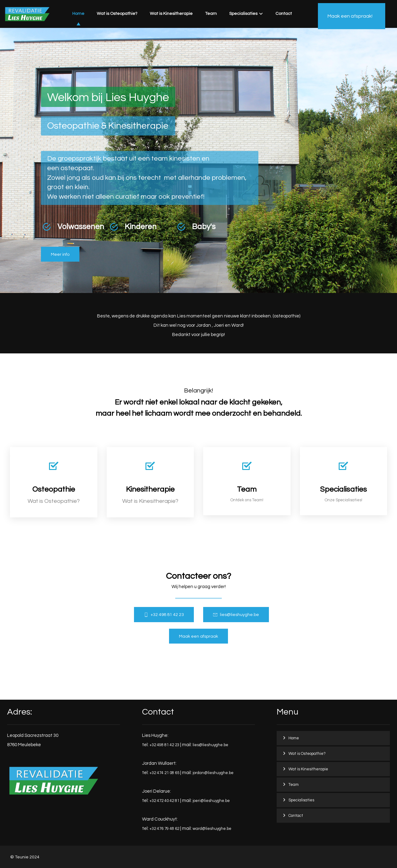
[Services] (344, 481)
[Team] (247, 481)
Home (294, 738)
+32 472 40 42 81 (164, 801)
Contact (296, 816)
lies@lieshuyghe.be (210, 745)
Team (294, 785)
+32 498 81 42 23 (164, 745)
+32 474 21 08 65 (164, 773)
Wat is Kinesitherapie (308, 769)
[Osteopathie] (60, 254)
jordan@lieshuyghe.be (213, 773)
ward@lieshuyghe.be (212, 829)
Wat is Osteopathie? (307, 754)
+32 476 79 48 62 (164, 829)
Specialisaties (301, 800)
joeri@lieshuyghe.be (211, 801)
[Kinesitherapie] (150, 482)
